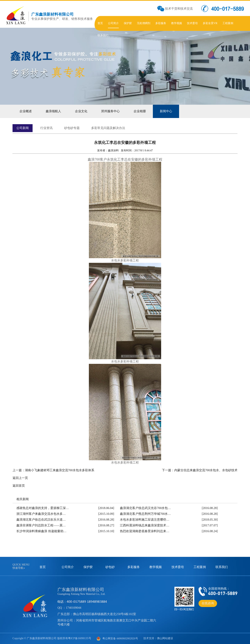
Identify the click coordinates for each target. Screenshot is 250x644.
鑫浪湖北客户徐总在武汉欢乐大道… (41, 520)
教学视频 (156, 567)
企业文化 (81, 111)
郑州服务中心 (110, 111)
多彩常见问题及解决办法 (108, 128)
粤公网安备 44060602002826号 (117, 639)
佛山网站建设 (165, 638)
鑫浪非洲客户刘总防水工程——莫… (41, 525)
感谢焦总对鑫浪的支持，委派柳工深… (43, 508)
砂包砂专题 (72, 128)
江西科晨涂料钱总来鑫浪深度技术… (145, 525)
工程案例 (200, 567)
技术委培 (178, 567)
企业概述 (26, 111)
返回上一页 (20, 478)
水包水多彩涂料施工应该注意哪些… (145, 520)
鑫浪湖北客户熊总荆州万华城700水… (145, 514)
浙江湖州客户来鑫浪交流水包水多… (41, 514)
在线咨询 (208, 603)
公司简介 (68, 567)
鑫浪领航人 (53, 111)
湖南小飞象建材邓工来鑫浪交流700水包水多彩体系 (60, 470)
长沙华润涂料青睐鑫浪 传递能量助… (41, 531)
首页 (43, 567)
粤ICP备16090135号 (80, 638)
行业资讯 (46, 128)
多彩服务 (134, 567)
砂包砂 (110, 567)
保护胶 (88, 567)
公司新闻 (23, 128)
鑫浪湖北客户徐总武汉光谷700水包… (145, 508)
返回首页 (19, 486)
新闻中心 (166, 111)
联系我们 (222, 567)
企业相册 (140, 111)
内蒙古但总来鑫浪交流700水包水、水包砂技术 (206, 470)
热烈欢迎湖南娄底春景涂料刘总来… (145, 531)
